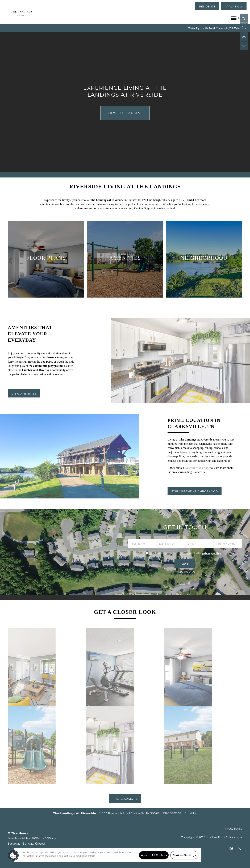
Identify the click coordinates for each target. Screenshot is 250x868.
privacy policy (212, 553)
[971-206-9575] (244, 18)
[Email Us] (244, 27)
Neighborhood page (197, 468)
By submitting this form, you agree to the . (185, 553)
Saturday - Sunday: (21, 843)
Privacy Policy (233, 829)
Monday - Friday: (19, 838)
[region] (108, 855)
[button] (207, 6)
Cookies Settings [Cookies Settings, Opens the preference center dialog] (184, 855)
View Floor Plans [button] (125, 113)
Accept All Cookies (154, 855)
